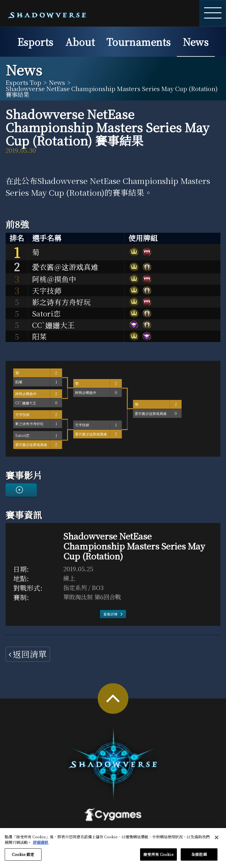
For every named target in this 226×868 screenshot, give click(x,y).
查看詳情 (110, 614)
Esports (35, 42)
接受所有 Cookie (158, 858)
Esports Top (23, 82)
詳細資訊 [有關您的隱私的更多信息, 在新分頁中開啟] (41, 846)
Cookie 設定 (23, 858)
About (80, 42)
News (196, 42)
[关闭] (217, 841)
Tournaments (139, 42)
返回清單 (30, 654)
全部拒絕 (199, 858)
